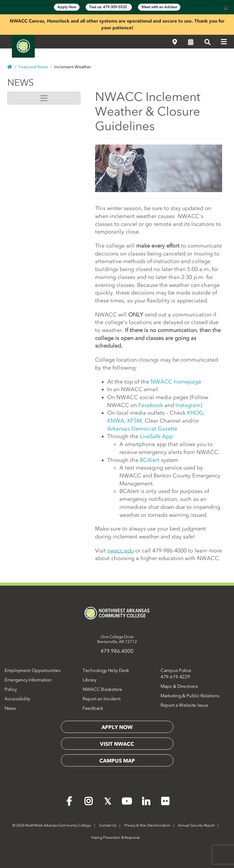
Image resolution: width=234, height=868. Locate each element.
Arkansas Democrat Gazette (142, 429)
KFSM (135, 421)
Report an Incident (102, 699)
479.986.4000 (117, 651)
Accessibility (17, 699)
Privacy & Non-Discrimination (147, 825)
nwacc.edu (121, 551)
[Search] (207, 42)
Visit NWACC (117, 744)
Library (89, 680)
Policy (11, 689)
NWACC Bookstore (102, 689)
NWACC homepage (176, 382)
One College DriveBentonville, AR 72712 (117, 639)
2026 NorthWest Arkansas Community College (52, 825)
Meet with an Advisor (159, 7)
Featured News (33, 67)
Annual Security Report (196, 825)
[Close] (225, 7)
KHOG (195, 413)
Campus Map (117, 761)
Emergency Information (28, 680)
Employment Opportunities (33, 670)
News (21, 83)
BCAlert (150, 460)
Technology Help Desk (106, 670)
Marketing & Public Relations (190, 696)
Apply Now (67, 7)
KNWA (116, 421)
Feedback (93, 708)
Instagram (188, 405)
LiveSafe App (156, 436)
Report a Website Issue (184, 705)
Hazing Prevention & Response (115, 838)
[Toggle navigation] (44, 98)
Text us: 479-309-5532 (109, 7)
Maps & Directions (179, 686)
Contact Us (108, 825)
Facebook (151, 405)
